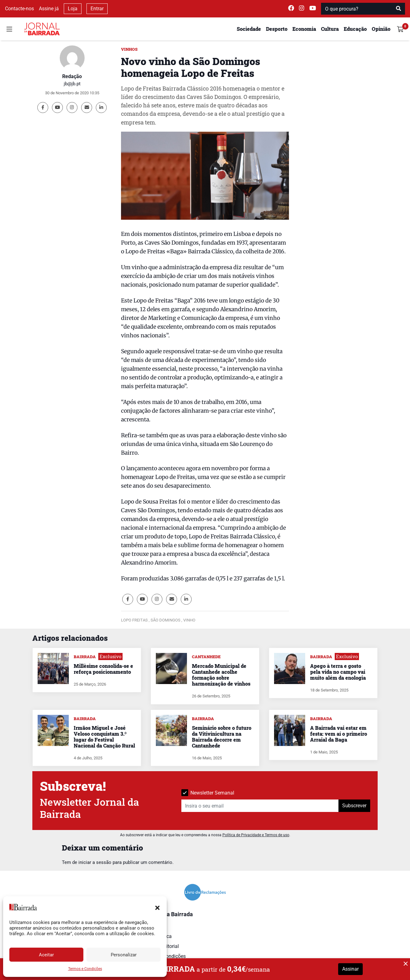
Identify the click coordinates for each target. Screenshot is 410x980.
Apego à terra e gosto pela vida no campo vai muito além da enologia (338, 672)
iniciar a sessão (95, 862)
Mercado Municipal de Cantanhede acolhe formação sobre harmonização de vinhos (221, 675)
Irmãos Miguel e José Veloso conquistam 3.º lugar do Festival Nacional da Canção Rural (104, 737)
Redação (72, 76)
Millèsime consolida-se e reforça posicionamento (103, 669)
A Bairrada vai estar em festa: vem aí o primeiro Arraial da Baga (339, 734)
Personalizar (124, 955)
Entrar (97, 9)
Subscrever (354, 806)
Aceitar (46, 955)
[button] (157, 907)
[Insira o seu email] (260, 806)
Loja (73, 9)
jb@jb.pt (72, 84)
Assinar (350, 969)
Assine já (49, 9)
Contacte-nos (19, 9)
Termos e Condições (85, 969)
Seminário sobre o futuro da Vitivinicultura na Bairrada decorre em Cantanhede (222, 737)
